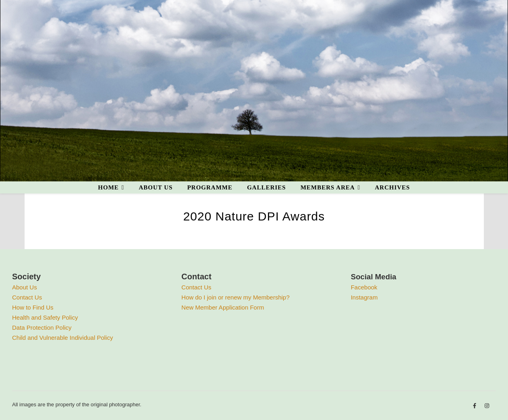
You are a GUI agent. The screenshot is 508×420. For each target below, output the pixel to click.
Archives (392, 187)
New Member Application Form (223, 307)
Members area (328, 187)
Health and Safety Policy (45, 317)
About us (156, 187)
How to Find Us (33, 307)
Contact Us (27, 297)
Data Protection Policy (42, 327)
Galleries (266, 187)
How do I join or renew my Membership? (235, 297)
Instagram (364, 297)
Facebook (364, 287)
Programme (210, 187)
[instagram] (487, 406)
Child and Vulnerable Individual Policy (62, 338)
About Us (25, 287)
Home (108, 187)
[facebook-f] (475, 406)
